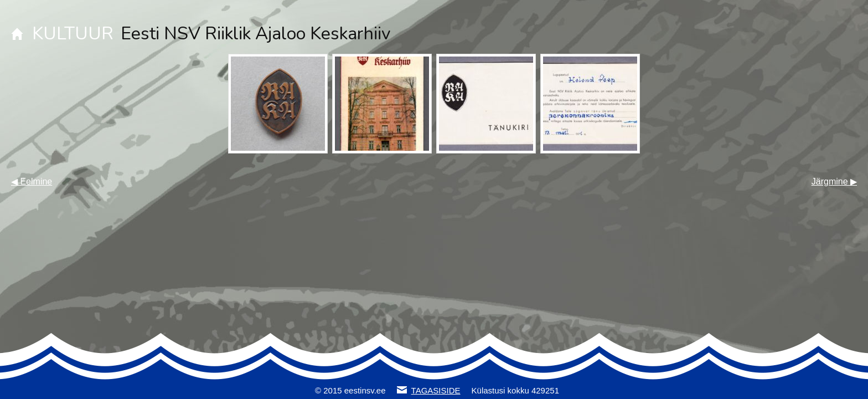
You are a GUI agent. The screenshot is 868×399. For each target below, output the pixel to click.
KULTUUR (73, 34)
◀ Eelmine (32, 181)
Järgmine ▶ (834, 181)
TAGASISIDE (436, 390)
